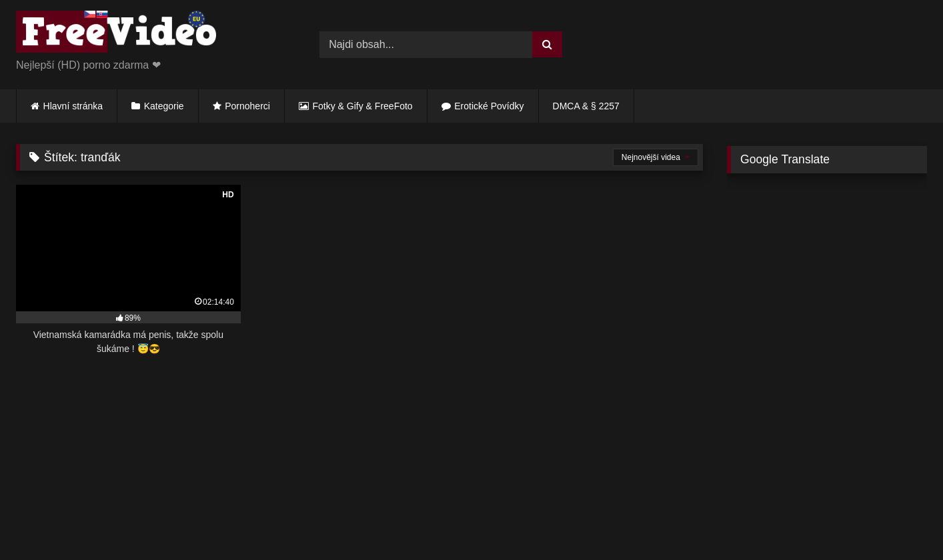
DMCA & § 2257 (586, 106)
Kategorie (164, 106)
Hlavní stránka (73, 106)
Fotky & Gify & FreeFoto (363, 106)
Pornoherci (247, 106)
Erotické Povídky (489, 106)
